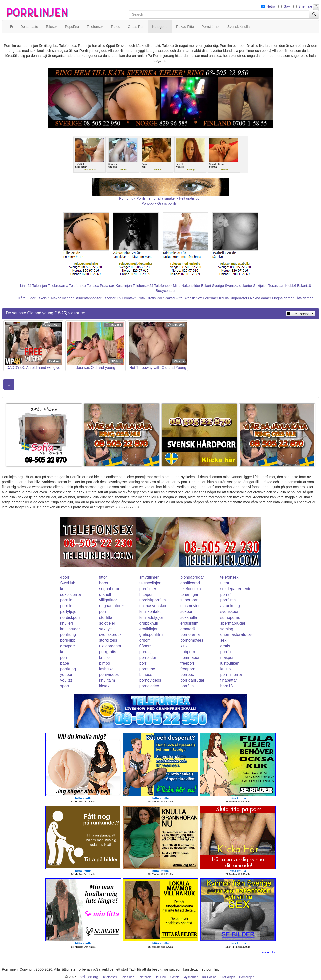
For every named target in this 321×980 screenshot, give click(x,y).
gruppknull (149, 623)
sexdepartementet (236, 589)
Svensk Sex (193, 298)
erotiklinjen (149, 629)
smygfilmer (149, 577)
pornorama (190, 634)
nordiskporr (70, 617)
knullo (104, 657)
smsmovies (190, 606)
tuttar (225, 583)
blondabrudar (192, 577)
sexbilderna (70, 595)
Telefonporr (163, 286)
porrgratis (108, 652)
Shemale (305, 6)
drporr (145, 640)
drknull (105, 595)
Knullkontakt (126, 298)
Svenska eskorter (238, 286)
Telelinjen (40, 286)
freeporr (187, 663)
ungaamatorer (112, 606)
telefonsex (230, 577)
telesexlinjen (150, 583)
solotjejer (107, 623)
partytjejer (69, 612)
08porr (145, 646)
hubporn (188, 652)
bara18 (227, 686)
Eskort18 (304, 286)
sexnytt (105, 629)
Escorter (109, 298)
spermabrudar (233, 623)
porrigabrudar (192, 680)
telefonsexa (191, 589)
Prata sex (107, 286)
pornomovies (192, 640)
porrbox (187, 675)
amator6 (188, 629)
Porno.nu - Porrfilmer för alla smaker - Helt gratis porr (160, 198)
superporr (189, 600)
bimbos (146, 675)
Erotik (141, 298)
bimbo (105, 663)
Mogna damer (283, 298)
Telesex (93, 286)
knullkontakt (150, 612)
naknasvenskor (153, 606)
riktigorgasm (110, 646)
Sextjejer (260, 286)
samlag (227, 629)
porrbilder (148, 657)
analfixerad (190, 583)
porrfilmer (148, 589)
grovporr (68, 646)
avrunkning (230, 606)
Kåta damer (304, 298)
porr (103, 612)
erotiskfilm (189, 623)
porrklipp (68, 640)
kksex (104, 686)
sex (224, 640)
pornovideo (149, 686)
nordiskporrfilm (153, 600)
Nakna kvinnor (62, 298)
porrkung (68, 634)
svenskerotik (110, 634)
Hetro (271, 6)
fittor (103, 577)
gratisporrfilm (151, 634)
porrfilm (67, 600)
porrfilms (228, 600)
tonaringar (189, 595)
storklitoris (108, 640)
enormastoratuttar (236, 634)
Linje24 (26, 286)
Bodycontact (165, 291)
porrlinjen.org (88, 977)
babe (65, 663)
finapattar (229, 680)
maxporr (228, 657)
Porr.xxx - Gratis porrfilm (161, 203)
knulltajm (107, 680)
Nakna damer (261, 298)
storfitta (106, 617)
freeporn (188, 669)
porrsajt (146, 652)
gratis (225, 646)
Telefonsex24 (143, 286)
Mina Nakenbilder (186, 286)
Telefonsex (78, 286)
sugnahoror (109, 589)
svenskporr (230, 612)
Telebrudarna (58, 286)
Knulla (224, 298)
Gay (287, 6)
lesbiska (106, 669)
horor (104, 583)
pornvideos (109, 675)
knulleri (67, 623)
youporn (67, 675)
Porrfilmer (211, 298)
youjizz (66, 680)
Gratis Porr (155, 298)
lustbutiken (230, 663)
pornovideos (150, 680)
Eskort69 (43, 298)
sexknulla (189, 617)
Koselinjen (124, 286)
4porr (65, 577)
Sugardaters (239, 298)
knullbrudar (70, 629)
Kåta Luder (27, 298)
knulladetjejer (151, 617)
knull (64, 589)
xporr (65, 686)
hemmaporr (191, 657)
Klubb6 (291, 286)
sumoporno (230, 617)
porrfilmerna (231, 675)
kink (184, 646)
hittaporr (147, 595)
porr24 (226, 595)
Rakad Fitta (174, 298)
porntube (147, 669)
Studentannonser (88, 298)
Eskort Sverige (213, 286)
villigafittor (108, 600)
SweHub (68, 583)
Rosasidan (276, 286)
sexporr (187, 612)
